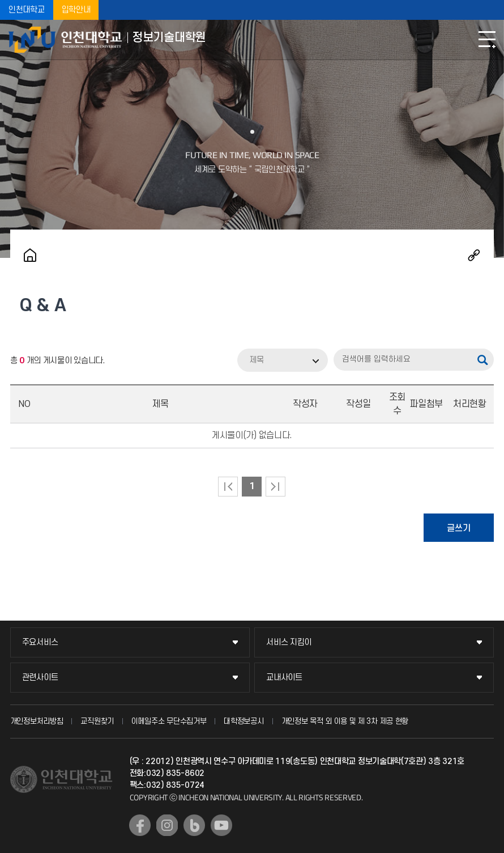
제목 (257, 360)
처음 (228, 487)
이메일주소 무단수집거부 (169, 721)
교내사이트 (284, 678)
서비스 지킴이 (289, 642)
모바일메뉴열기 (487, 40)
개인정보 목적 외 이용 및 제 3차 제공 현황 (345, 721)
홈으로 (30, 255)
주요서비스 (40, 642)
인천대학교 (27, 10)
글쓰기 (459, 528)
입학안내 (76, 10)
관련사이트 (40, 678)
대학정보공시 (244, 721)
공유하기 (474, 255)
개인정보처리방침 (37, 721)
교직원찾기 (97, 721)
